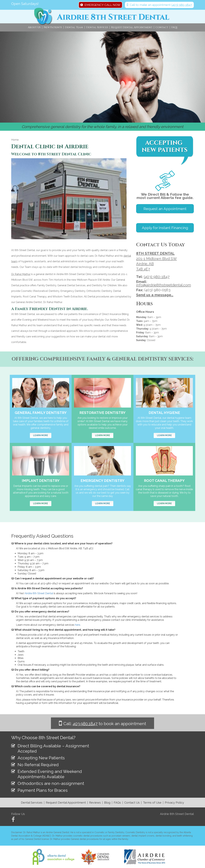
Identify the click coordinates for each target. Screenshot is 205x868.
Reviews (95, 803)
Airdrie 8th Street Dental (39, 593)
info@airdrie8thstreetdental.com (164, 285)
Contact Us (132, 803)
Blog (107, 803)
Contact (162, 27)
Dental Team (74, 27)
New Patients (53, 27)
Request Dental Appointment (132, 27)
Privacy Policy (174, 803)
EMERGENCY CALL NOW (100, 5)
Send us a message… (155, 295)
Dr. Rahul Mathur (21, 274)
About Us (34, 27)
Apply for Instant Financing (165, 228)
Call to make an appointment (159, 5)
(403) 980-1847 (157, 277)
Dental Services (97, 27)
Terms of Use (152, 803)
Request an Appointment (165, 209)
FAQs (174, 27)
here (78, 625)
